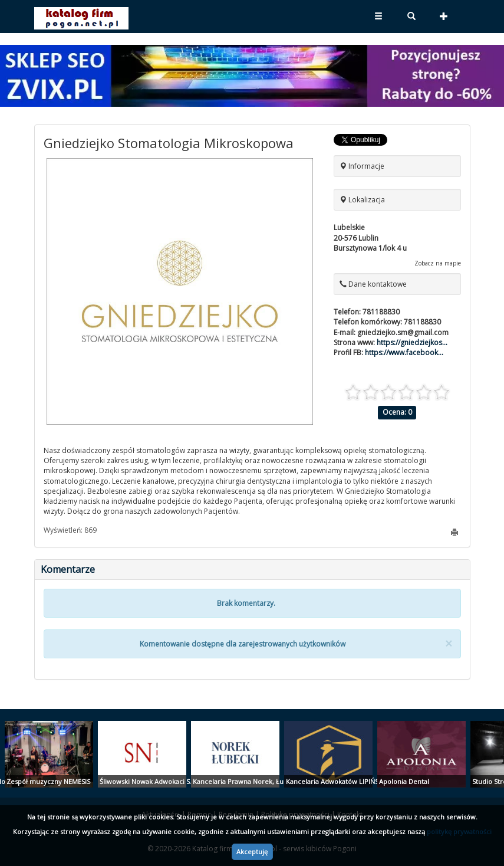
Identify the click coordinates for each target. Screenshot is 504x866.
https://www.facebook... (404, 352)
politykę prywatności (459, 831)
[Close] (449, 644)
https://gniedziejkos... (412, 342)
